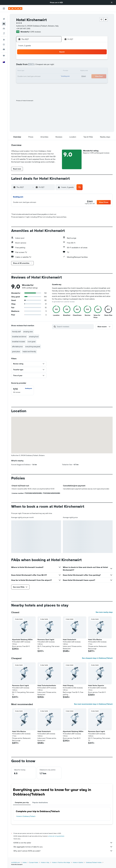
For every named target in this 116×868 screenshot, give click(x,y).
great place (16, 352)
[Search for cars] (4, 25)
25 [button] (49, 77)
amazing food (34, 337)
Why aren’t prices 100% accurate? (63, 851)
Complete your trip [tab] (22, 802)
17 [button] (43, 71)
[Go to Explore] (4, 36)
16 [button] (38, 71)
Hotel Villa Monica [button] (95, 640)
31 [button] (43, 82)
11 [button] (49, 66)
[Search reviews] (75, 326)
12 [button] (54, 66)
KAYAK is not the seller (63, 843)
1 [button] (33, 60)
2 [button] (38, 60)
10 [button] (43, 66)
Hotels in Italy (45, 862)
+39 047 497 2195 (23, 29)
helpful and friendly (29, 352)
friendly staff (16, 332)
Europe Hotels (34, 862)
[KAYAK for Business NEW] (4, 46)
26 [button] (54, 77)
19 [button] (54, 71)
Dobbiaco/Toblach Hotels (94, 862)
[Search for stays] (4, 20)
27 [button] (22, 82)
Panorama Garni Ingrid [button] (46, 640)
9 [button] (38, 66)
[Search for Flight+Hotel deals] (4, 30)
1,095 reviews (35, 32)
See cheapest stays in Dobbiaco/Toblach (97, 658)
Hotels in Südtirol (78, 862)
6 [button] (22, 66)
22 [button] (33, 77)
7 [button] (27, 66)
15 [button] (33, 71)
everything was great (33, 347)
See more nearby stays (104, 612)
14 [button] (27, 71)
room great (32, 342)
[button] (112, 2)
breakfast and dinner (19, 337)
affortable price (17, 347)
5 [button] (54, 60)
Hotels (25, 862)
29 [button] (33, 82)
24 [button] (43, 77)
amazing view (28, 332)
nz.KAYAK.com (16, 862)
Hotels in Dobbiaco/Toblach (26, 816)
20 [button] (22, 77)
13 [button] (22, 71)
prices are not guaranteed (56, 836)
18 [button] (49, 71)
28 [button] (27, 82)
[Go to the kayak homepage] (15, 8)
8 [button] (33, 66)
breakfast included (19, 342)
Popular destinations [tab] (40, 802)
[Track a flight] (4, 41)
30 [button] (38, 82)
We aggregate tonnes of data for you (63, 847)
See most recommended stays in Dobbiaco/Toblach (93, 704)
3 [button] (43, 60)
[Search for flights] (4, 15)
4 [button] (49, 60)
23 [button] (38, 77)
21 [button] (27, 77)
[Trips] (4, 52)
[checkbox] (23, 390)
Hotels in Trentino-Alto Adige (61, 862)
